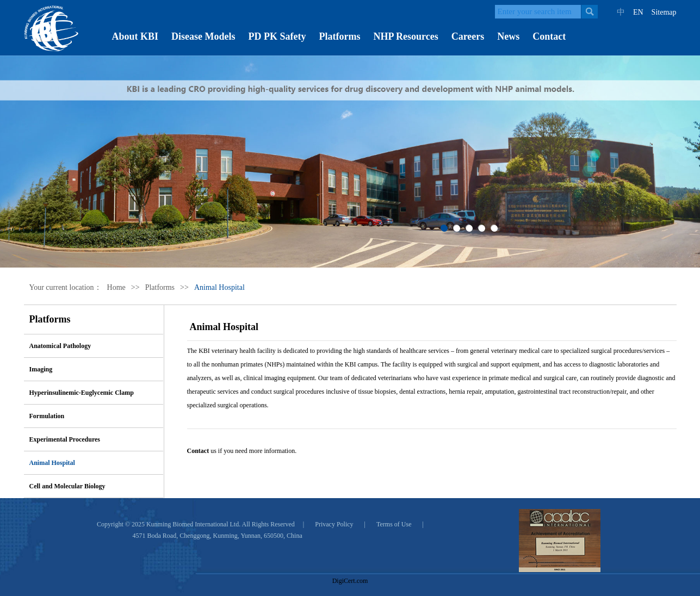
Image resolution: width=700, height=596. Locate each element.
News (508, 36)
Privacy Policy (334, 524)
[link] (350, 561)
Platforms (340, 36)
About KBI (135, 36)
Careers (468, 36)
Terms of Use (394, 524)
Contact (549, 36)
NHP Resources (405, 36)
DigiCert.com (350, 581)
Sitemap (664, 12)
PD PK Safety (277, 36)
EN (638, 12)
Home (116, 287)
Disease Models (203, 36)
